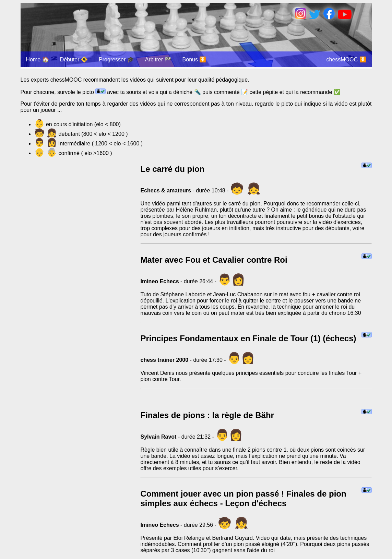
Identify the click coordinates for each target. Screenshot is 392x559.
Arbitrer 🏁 (158, 60)
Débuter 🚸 (74, 60)
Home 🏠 (38, 60)
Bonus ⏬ (194, 60)
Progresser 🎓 (116, 60)
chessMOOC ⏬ (346, 60)
